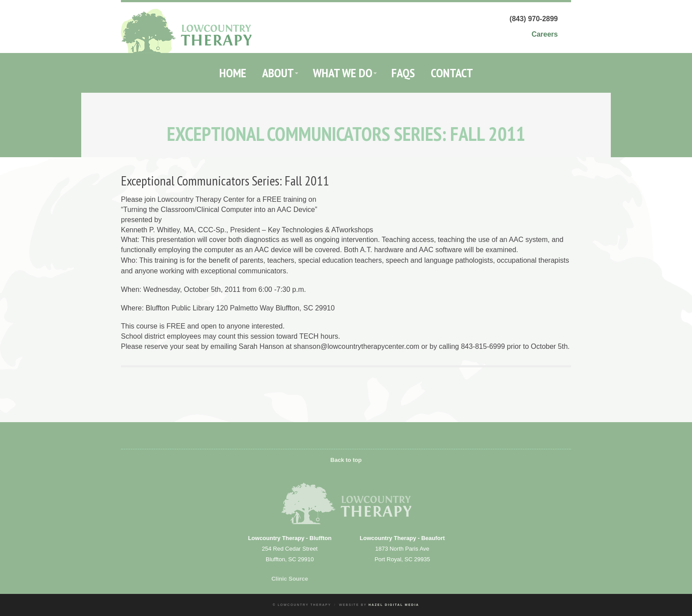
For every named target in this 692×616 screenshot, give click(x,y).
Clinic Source (290, 579)
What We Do (343, 73)
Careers (545, 34)
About (278, 73)
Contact (452, 73)
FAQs (403, 73)
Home (233, 73)
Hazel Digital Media (394, 605)
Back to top (346, 460)
